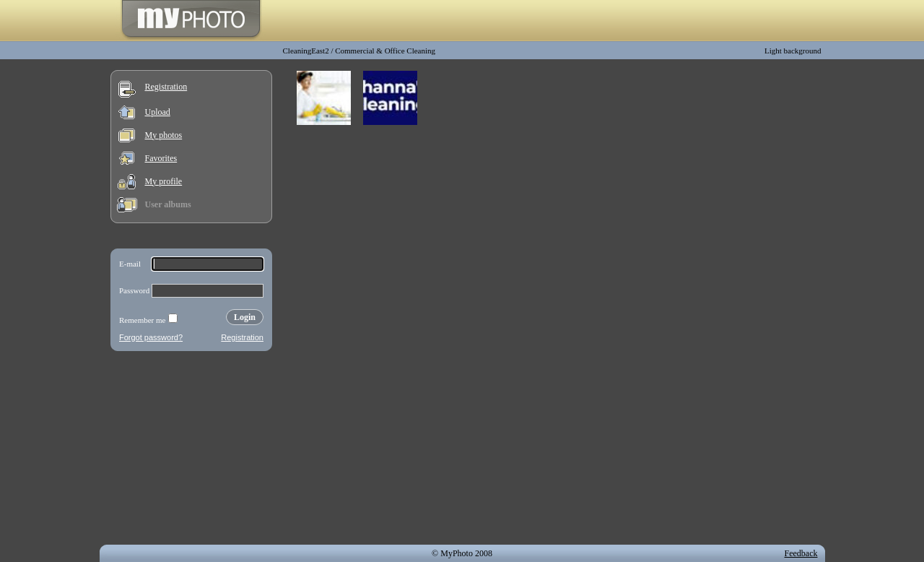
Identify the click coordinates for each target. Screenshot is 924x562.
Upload (158, 112)
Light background (793, 51)
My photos (164, 135)
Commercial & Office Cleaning (385, 51)
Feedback (801, 553)
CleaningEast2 (306, 51)
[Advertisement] (191, 451)
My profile (164, 181)
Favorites (161, 158)
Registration (166, 87)
